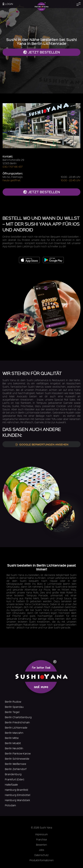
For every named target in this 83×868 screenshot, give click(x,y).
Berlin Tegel (12, 712)
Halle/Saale (11, 785)
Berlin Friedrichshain (17, 722)
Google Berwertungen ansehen (41, 444)
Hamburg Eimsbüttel (18, 795)
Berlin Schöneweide (17, 759)
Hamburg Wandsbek (17, 800)
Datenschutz (41, 855)
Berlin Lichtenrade (16, 727)
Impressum (41, 834)
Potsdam (10, 805)
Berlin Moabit (13, 743)
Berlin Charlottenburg (18, 717)
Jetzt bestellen (42, 52)
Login (8, 4)
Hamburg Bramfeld (16, 790)
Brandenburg (13, 774)
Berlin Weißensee (16, 764)
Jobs (41, 850)
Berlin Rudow (13, 702)
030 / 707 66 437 (13, 167)
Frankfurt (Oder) (14, 779)
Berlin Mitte (12, 738)
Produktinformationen (42, 860)
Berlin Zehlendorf (16, 769)
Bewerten (41, 845)
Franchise (42, 839)
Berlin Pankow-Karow (18, 753)
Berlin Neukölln (14, 748)
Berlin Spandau (14, 707)
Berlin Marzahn (14, 733)
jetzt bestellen (42, 192)
